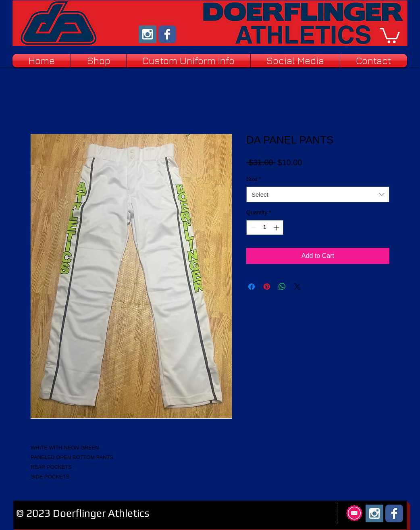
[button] (390, 35)
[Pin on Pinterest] (267, 287)
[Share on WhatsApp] (282, 287)
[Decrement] (253, 228)
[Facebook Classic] (167, 34)
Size (254, 179)
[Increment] (277, 228)
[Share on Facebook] (252, 287)
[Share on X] (297, 287)
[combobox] (318, 194)
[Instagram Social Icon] (148, 34)
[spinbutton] (265, 228)
